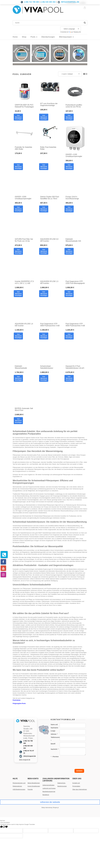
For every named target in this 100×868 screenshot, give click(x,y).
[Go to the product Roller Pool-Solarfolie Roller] (50, 134)
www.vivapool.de (25, 760)
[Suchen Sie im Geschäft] (48, 23)
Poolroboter (17, 700)
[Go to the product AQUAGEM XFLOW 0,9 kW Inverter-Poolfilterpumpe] (50, 226)
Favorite (30, 789)
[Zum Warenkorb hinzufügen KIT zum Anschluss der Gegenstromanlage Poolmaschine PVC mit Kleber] (44, 117)
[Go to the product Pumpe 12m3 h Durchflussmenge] (75, 184)
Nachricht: (55, 749)
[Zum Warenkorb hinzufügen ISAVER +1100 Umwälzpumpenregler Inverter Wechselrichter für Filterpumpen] (69, 167)
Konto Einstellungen (34, 786)
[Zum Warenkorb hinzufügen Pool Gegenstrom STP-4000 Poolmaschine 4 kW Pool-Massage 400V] (69, 336)
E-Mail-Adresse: (54, 733)
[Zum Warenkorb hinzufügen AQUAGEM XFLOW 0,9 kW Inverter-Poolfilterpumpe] (44, 251)
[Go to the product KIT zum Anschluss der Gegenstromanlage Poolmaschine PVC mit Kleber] (50, 91)
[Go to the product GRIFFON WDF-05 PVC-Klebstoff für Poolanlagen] (25, 91)
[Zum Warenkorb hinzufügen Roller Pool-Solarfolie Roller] (44, 167)
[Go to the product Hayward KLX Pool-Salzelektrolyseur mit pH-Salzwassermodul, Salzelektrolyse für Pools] (75, 353)
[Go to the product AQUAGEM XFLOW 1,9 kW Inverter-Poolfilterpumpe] (25, 311)
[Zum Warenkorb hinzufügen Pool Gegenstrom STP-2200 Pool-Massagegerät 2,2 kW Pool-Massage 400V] (69, 294)
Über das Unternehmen (80, 789)
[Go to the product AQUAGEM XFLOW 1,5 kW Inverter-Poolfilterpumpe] (50, 269)
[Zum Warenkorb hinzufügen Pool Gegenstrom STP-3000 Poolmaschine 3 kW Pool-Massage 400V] (44, 336)
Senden (79, 771)
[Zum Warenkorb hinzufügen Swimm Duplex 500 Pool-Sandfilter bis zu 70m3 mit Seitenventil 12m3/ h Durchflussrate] (44, 209)
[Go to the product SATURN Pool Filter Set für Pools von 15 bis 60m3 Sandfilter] (25, 226)
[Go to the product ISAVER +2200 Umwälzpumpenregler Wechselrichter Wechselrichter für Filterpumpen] (25, 184)
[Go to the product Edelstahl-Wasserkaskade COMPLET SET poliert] (25, 353)
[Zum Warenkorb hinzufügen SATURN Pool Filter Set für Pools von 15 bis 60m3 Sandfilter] (18, 251)
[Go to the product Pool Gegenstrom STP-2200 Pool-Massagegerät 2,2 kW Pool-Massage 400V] (75, 269)
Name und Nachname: (55, 726)
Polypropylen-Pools (19, 703)
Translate (75, 32)
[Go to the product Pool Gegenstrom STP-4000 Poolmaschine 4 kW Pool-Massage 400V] (75, 311)
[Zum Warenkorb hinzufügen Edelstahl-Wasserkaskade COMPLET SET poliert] (18, 378)
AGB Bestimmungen (19, 789)
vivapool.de (75, 691)
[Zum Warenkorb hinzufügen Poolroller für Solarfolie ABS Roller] (18, 167)
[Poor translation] (5, 827)
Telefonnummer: (56, 739)
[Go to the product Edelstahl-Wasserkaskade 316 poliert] (75, 226)
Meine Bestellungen (34, 783)
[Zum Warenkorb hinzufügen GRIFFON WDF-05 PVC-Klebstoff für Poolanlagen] (18, 117)
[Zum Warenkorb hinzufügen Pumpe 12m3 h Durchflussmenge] (69, 209)
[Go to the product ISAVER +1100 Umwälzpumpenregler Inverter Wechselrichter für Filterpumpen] (75, 138)
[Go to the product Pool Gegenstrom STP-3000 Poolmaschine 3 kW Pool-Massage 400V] (50, 311)
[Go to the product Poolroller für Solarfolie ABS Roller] (25, 134)
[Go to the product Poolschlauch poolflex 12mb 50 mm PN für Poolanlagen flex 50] (75, 91)
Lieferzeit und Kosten (49, 788)
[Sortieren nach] (70, 74)
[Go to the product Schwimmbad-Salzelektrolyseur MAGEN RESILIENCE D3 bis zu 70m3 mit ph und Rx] (50, 353)
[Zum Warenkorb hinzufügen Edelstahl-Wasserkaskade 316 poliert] (69, 251)
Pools (47, 443)
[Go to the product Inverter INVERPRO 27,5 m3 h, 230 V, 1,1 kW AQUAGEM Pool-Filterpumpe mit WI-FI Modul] (25, 269)
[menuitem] (17, 37)
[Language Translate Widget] (71, 29)
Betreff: (53, 744)
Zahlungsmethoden (48, 785)
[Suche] (85, 23)
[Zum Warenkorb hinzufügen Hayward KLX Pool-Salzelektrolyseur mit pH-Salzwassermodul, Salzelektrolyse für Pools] (69, 378)
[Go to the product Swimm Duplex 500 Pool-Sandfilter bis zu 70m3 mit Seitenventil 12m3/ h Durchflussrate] (50, 184)
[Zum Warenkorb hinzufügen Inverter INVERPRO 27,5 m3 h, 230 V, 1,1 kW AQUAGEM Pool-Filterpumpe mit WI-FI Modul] (18, 294)
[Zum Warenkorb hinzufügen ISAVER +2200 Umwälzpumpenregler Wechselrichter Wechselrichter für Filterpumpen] (18, 209)
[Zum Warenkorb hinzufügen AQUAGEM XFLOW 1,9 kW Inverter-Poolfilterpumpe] (18, 336)
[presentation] (66, 762)
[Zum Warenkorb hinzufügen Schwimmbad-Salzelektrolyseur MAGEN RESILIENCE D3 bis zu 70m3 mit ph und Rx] (44, 378)
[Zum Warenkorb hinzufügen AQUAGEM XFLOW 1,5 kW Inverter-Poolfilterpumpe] (44, 294)
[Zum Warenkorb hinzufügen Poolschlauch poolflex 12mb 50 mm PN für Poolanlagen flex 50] (69, 117)
